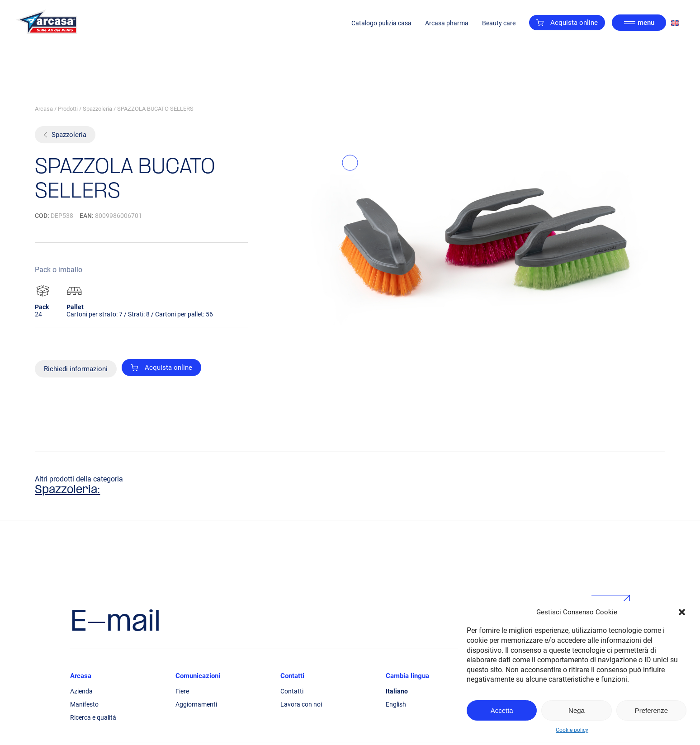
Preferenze (651, 710)
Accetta (502, 710)
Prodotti (68, 109)
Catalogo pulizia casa (381, 23)
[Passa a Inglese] (675, 23)
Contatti (292, 676)
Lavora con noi (301, 704)
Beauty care (499, 23)
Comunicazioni (198, 676)
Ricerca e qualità (93, 717)
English (396, 704)
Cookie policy (572, 730)
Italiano (397, 691)
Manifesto (84, 704)
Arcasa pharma (447, 23)
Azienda (81, 691)
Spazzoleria (97, 109)
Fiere (182, 691)
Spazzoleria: (67, 490)
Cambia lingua (407, 676)
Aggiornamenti (196, 704)
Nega (577, 710)
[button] (682, 612)
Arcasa (44, 109)
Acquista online (567, 23)
